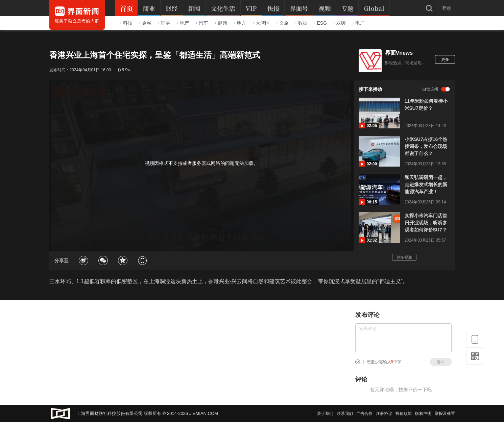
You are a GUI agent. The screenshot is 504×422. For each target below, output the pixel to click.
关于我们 (325, 414)
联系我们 (345, 414)
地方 (240, 23)
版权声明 (423, 414)
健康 (221, 23)
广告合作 (364, 414)
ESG (321, 23)
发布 (441, 362)
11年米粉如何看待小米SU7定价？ (426, 105)
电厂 (359, 23)
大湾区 (261, 23)
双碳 (340, 23)
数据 (302, 23)
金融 (145, 23)
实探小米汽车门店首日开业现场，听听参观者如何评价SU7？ (426, 223)
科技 (126, 23)
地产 (183, 23)
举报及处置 (445, 414)
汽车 (202, 23)
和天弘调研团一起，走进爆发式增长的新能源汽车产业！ (426, 184)
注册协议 (384, 414)
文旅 (283, 23)
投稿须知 (404, 414)
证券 (164, 23)
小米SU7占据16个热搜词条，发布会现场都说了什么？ (426, 146)
